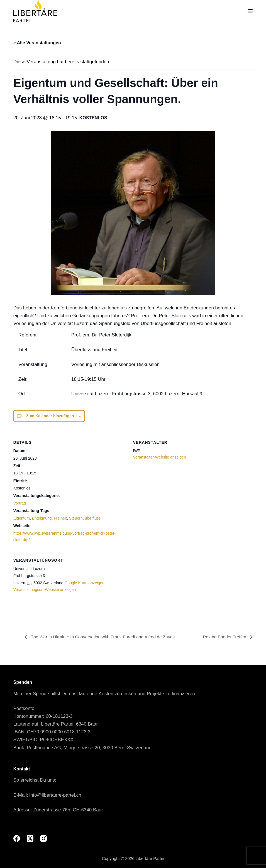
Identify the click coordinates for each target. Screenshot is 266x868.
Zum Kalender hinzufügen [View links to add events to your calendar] (50, 416)
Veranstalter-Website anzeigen (160, 457)
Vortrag (20, 503)
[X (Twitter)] (30, 838)
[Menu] (250, 11)
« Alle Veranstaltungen (37, 43)
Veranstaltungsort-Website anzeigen (45, 590)
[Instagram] (43, 838)
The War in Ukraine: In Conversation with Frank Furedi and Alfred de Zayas (105, 637)
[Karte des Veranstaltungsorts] (223, 587)
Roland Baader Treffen (224, 637)
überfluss (93, 518)
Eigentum (22, 518)
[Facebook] (17, 838)
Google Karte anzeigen (84, 583)
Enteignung (42, 518)
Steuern (76, 518)
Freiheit (60, 518)
